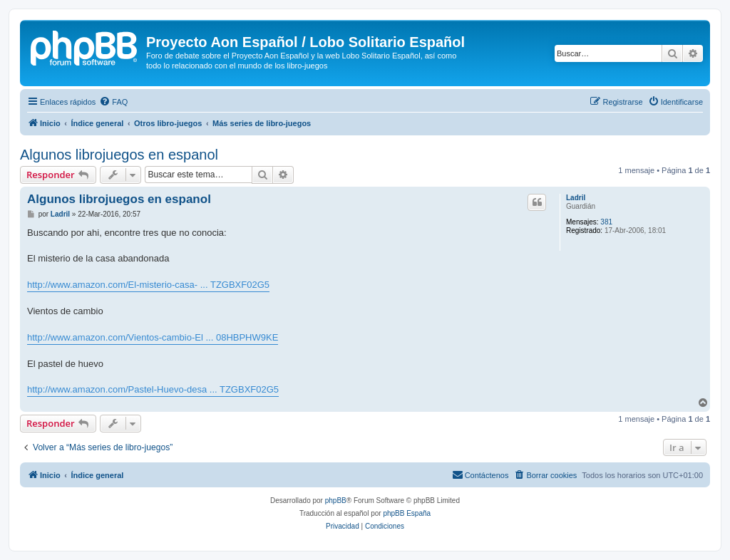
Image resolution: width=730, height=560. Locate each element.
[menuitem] (113, 102)
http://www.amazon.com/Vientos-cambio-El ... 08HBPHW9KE (153, 337)
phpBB (336, 501)
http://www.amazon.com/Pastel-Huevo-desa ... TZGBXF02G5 (153, 389)
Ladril (576, 198)
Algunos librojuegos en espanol (119, 155)
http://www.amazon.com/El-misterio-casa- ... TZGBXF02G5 (148, 285)
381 (606, 222)
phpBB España (407, 513)
